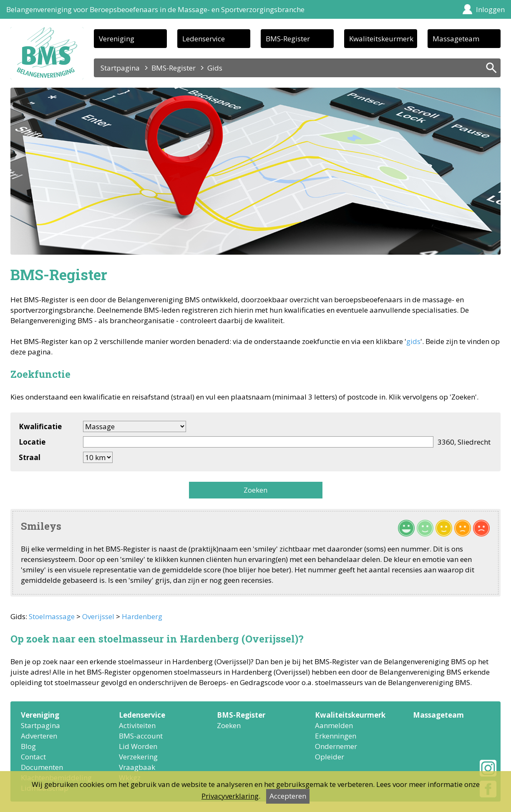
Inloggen (490, 9)
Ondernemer (336, 746)
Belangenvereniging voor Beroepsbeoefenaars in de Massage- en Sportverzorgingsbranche (155, 9)
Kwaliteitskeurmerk (381, 39)
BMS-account (141, 736)
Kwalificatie (40, 426)
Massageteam (456, 39)
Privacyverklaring (230, 796)
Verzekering (138, 757)
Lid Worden (138, 746)
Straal (30, 457)
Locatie (32, 442)
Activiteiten (137, 725)
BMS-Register (288, 39)
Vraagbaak (137, 767)
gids (413, 341)
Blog (28, 746)
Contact (33, 757)
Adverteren (39, 736)
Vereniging (117, 39)
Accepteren (288, 796)
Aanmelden (334, 725)
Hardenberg (142, 616)
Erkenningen (336, 736)
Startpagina (120, 68)
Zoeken (255, 490)
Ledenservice (204, 39)
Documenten (42, 767)
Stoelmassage (52, 616)
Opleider (330, 757)
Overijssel (98, 616)
